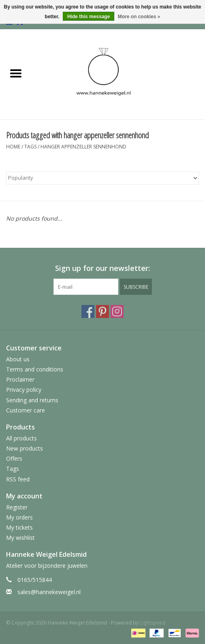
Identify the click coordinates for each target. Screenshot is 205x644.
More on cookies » (139, 17)
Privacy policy (24, 390)
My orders (19, 517)
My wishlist (20, 538)
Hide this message (89, 17)
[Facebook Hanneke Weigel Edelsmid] (88, 311)
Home (13, 147)
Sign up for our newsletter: (102, 268)
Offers (14, 458)
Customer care (26, 410)
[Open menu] (16, 73)
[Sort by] (102, 178)
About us (18, 359)
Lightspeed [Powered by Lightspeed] (153, 623)
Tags (30, 147)
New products (25, 448)
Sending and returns (32, 400)
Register (17, 507)
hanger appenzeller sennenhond (83, 147)
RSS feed (18, 479)
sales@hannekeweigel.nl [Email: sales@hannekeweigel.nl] (49, 592)
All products (21, 438)
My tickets (19, 527)
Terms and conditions (35, 369)
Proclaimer (20, 379)
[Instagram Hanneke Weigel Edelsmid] (117, 311)
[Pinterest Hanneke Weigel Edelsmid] (102, 311)
